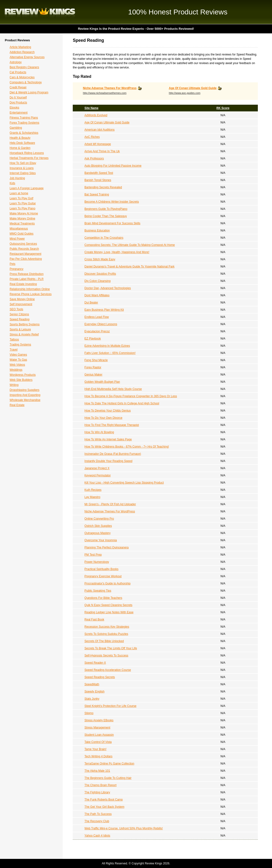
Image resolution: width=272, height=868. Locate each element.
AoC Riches (92, 137)
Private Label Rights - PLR (27, 279)
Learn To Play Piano (22, 208)
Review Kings (40, 12)
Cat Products (18, 72)
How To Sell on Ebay (23, 163)
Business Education (97, 231)
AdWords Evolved (96, 115)
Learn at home (19, 193)
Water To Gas (18, 360)
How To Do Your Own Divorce (103, 418)
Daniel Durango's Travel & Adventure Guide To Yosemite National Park (130, 267)
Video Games (18, 355)
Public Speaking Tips (98, 591)
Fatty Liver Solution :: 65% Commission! (110, 353)
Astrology (16, 62)
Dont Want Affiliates (97, 295)
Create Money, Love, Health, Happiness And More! (117, 252)
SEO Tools (16, 309)
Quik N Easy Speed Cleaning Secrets (108, 605)
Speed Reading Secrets (100, 677)
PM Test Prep (93, 555)
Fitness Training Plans (24, 118)
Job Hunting (17, 178)
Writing (14, 385)
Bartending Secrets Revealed (103, 187)
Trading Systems (20, 345)
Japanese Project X (97, 468)
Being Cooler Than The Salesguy (106, 216)
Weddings (16, 370)
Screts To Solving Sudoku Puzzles (106, 634)
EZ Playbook (93, 339)
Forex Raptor (93, 367)
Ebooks (14, 108)
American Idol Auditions (100, 130)
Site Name (91, 108)
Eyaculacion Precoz (97, 331)
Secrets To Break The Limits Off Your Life (111, 648)
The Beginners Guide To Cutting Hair (108, 778)
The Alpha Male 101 (97, 771)
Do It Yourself (18, 97)
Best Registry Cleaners (24, 67)
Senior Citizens (19, 314)
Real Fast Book (94, 619)
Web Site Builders (21, 380)
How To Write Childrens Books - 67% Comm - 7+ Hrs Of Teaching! (127, 447)
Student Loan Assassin (99, 735)
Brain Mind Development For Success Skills (112, 223)
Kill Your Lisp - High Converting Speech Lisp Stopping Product (124, 483)
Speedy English (94, 692)
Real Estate (17, 405)
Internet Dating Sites (23, 173)
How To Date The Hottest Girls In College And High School (122, 403)
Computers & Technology (26, 82)
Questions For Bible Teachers (103, 598)
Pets (12, 264)
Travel (14, 350)
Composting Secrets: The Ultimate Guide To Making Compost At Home (130, 245)
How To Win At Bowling (99, 432)
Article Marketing (20, 47)
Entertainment (19, 113)
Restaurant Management (25, 254)
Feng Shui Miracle (96, 360)
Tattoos (14, 340)
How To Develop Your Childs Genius (108, 411)
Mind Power (17, 239)
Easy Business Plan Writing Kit (104, 310)
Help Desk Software (22, 143)
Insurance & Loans (22, 168)
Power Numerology (97, 562)
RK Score (223, 108)
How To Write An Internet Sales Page (108, 439)
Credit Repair (18, 87)
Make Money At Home (24, 213)
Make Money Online (22, 219)
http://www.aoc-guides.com (184, 93)
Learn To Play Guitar (23, 203)
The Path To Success (98, 814)
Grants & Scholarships (24, 133)
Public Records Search (24, 249)
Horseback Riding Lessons (27, 153)
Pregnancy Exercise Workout (103, 576)
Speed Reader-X (95, 663)
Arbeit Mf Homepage (98, 144)
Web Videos (17, 365)
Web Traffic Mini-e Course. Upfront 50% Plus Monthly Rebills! (124, 828)
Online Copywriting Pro (99, 519)
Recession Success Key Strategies (107, 627)
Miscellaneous (19, 229)
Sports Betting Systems (25, 324)
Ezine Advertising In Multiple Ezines (107, 346)
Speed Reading (20, 319)
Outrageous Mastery (98, 533)
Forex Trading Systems (24, 123)
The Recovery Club (97, 821)
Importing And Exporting (25, 395)
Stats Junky (92, 699)
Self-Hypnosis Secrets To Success (106, 656)
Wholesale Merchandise (25, 400)
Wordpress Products (23, 375)
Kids (12, 183)
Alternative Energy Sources (27, 57)
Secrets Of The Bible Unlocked (104, 641)
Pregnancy (16, 269)
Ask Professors (94, 158)
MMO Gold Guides (21, 234)
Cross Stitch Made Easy (100, 259)
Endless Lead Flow (97, 317)
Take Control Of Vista (98, 742)
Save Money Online (22, 299)
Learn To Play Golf (21, 198)
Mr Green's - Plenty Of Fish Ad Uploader (110, 504)
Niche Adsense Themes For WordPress (110, 88)
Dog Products (18, 103)
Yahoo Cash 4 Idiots (97, 836)
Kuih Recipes (93, 490)
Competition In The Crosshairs (104, 238)
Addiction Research (22, 52)
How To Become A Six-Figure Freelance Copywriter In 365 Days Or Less (131, 396)
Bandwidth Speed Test (99, 173)
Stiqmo (89, 713)
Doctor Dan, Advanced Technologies (108, 288)
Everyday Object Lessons (101, 324)
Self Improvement (21, 304)
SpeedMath (92, 684)
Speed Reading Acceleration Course (108, 670)
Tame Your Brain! (95, 749)
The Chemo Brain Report (100, 785)
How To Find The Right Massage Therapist (112, 425)
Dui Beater (91, 303)
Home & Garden (20, 148)
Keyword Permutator (98, 475)
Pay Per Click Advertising (26, 259)
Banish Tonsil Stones (98, 180)
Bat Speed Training (97, 194)
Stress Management (97, 728)
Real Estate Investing (23, 284)
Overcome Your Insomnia (101, 540)
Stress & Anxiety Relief (24, 334)
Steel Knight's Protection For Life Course (110, 706)
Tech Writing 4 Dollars (98, 756)
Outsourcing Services (23, 244)
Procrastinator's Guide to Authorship (108, 583)
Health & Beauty (20, 138)
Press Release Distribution (27, 274)
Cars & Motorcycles (22, 77)
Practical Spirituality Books (101, 569)
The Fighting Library (97, 792)
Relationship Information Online (30, 289)
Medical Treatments (22, 224)
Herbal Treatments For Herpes (29, 158)
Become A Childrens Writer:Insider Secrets (112, 202)
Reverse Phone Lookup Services (31, 294)
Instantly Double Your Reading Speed (108, 461)
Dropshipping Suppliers (24, 390)
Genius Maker (94, 375)
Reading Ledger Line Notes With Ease (109, 612)
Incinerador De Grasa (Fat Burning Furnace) (113, 454)
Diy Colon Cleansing (98, 281)
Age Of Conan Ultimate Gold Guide (193, 88)
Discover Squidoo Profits (100, 274)
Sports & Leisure (20, 329)
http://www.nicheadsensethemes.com (105, 93)
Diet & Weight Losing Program (29, 92)
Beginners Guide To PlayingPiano (106, 209)
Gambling (16, 128)
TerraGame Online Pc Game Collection (109, 764)
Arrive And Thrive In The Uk (102, 151)
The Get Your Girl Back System (104, 807)
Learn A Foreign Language (27, 188)
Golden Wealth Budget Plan (102, 382)
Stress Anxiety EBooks (99, 720)
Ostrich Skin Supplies (98, 526)
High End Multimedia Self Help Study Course (113, 389)
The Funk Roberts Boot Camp (104, 800)
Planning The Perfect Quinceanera (107, 547)
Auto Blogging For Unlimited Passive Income (113, 166)
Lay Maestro (92, 497)
